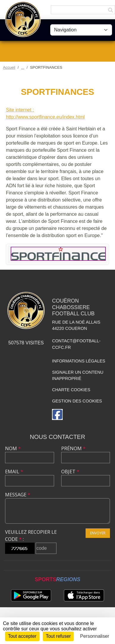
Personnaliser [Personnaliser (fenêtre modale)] (95, 636)
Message (18, 495)
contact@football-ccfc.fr (76, 344)
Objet (70, 472)
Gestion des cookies (77, 401)
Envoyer (98, 533)
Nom (13, 448)
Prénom (73, 448)
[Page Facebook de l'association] (57, 414)
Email (14, 472)
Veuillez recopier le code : (31, 536)
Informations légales (79, 361)
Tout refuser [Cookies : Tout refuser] (58, 636)
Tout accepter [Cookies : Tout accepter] (22, 636)
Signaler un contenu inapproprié (78, 375)
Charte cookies (71, 390)
